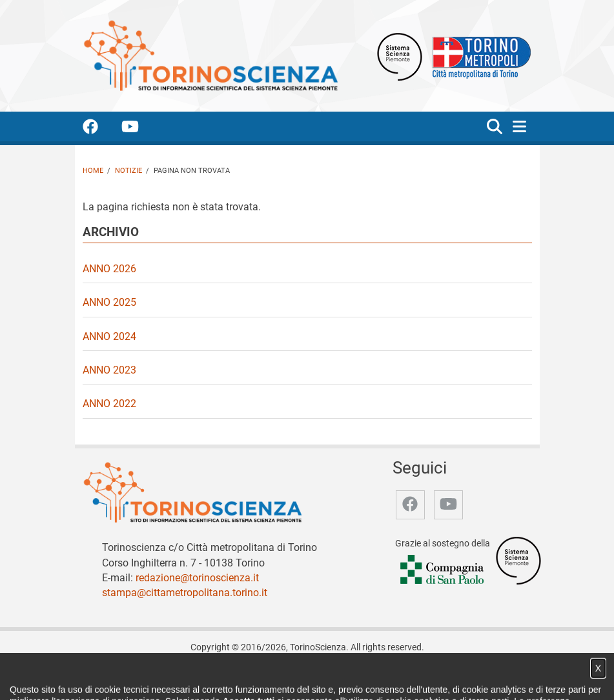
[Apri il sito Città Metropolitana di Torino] (478, 56)
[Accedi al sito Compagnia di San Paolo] (443, 570)
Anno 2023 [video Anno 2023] (109, 370)
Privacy (390, 676)
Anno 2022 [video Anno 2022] (109, 404)
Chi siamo (170, 676)
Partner (281, 676)
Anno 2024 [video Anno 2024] (109, 336)
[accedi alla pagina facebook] (101, 129)
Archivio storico (336, 676)
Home (93, 171)
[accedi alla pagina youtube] (140, 129)
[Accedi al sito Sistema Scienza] (518, 560)
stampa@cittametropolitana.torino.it (185, 593)
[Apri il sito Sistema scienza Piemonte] (400, 56)
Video (246, 676)
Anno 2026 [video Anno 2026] (109, 269)
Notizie (128, 171)
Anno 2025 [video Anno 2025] (109, 302)
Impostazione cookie (455, 676)
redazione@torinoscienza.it (197, 578)
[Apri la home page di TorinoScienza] (210, 55)
